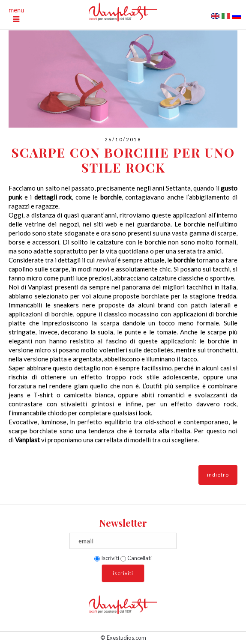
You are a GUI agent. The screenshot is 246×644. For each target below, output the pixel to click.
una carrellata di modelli (118, 440)
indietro (218, 475)
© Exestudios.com (123, 638)
